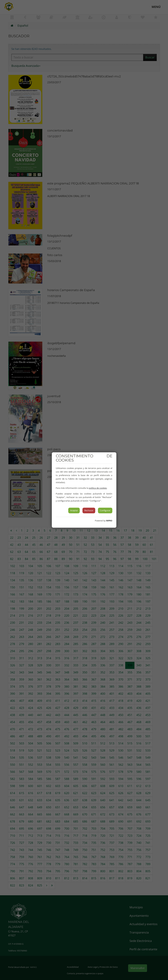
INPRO (109, 521)
